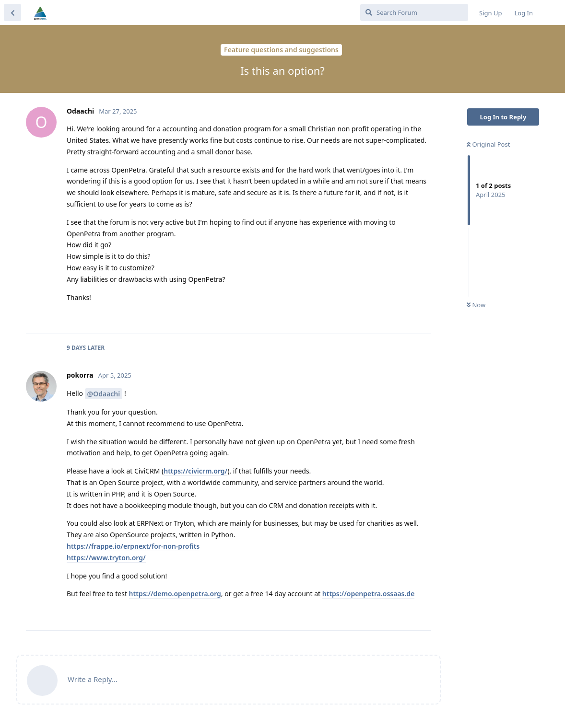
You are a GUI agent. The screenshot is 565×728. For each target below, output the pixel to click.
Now (476, 305)
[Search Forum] (414, 12)
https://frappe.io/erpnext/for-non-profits (133, 546)
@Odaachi (104, 394)
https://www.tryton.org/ (106, 558)
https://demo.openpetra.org (175, 594)
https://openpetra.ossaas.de (369, 594)
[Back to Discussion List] (12, 12)
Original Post (488, 144)
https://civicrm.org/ (195, 471)
